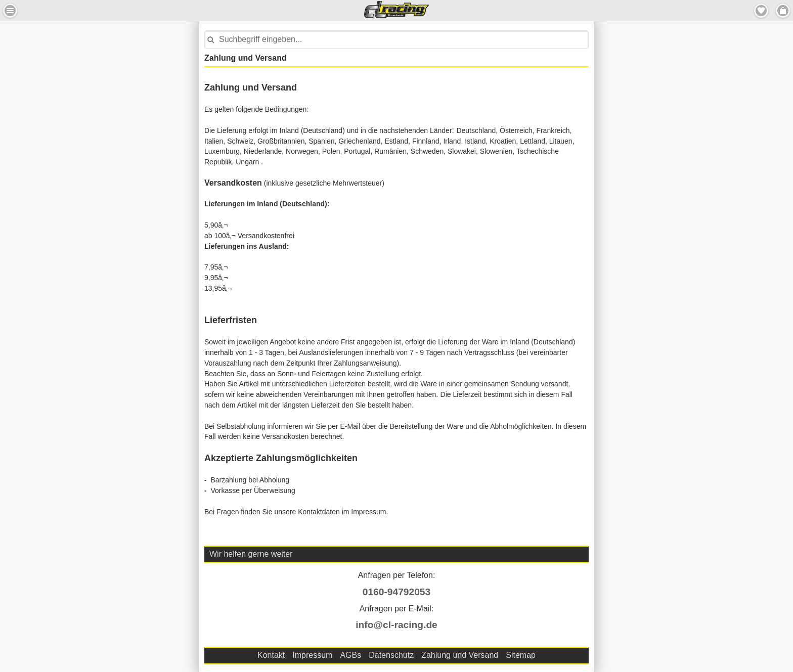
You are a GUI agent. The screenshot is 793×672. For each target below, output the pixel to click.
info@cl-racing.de (396, 625)
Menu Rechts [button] (783, 11)
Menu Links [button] (10, 11)
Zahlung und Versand (460, 655)
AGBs (350, 655)
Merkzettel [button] (761, 11)
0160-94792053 (396, 592)
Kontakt (271, 655)
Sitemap (521, 655)
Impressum (312, 655)
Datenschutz (391, 655)
